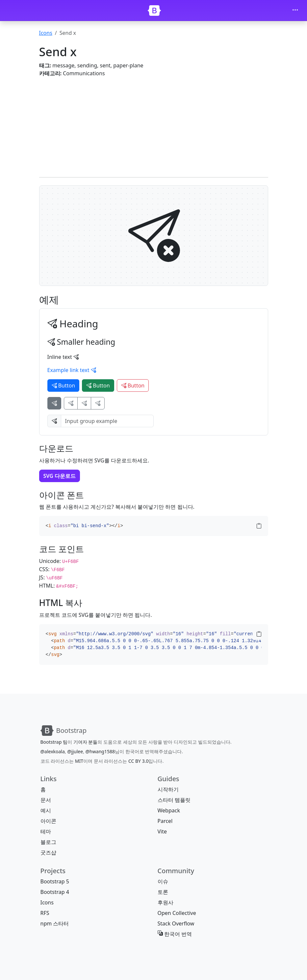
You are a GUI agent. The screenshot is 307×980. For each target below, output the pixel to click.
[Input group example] (107, 421)
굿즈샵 (48, 852)
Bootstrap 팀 (54, 742)
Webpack (169, 810)
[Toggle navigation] (295, 11)
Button (64, 385)
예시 (46, 810)
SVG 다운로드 (60, 476)
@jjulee (75, 751)
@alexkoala (53, 751)
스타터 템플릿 (174, 800)
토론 (163, 892)
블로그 (48, 842)
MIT (79, 761)
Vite (162, 831)
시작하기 (168, 789)
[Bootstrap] (154, 11)
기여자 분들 (86, 742)
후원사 (166, 902)
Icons (46, 33)
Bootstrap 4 (55, 892)
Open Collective (177, 913)
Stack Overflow (176, 923)
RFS (45, 913)
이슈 (163, 881)
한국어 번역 (175, 934)
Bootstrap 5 (55, 881)
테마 (46, 831)
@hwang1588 (100, 751)
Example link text (72, 370)
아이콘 (48, 821)
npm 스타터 (55, 923)
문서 (46, 800)
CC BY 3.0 (139, 761)
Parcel (165, 821)
